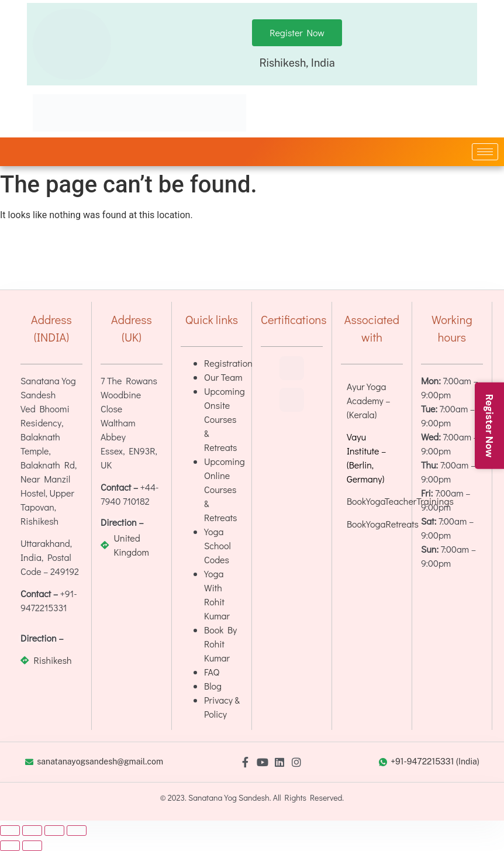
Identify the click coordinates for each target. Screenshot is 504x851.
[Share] (54, 831)
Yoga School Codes (218, 545)
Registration (228, 363)
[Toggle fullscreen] (32, 831)
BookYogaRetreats (383, 524)
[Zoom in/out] (10, 831)
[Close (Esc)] (77, 831)
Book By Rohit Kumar (220, 644)
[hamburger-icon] (485, 152)
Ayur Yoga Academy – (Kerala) (369, 400)
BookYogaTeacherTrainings (400, 501)
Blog (213, 686)
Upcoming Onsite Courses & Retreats (225, 419)
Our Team (223, 377)
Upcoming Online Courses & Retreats (225, 489)
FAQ (212, 672)
